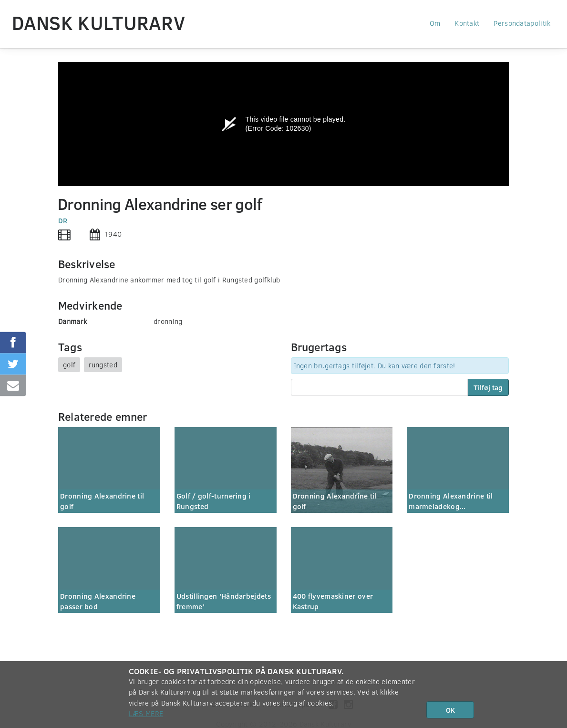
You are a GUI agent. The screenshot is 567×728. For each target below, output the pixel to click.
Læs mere (146, 713)
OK (450, 710)
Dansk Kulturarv (99, 22)
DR (63, 220)
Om (435, 23)
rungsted (103, 364)
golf (69, 364)
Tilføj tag (488, 387)
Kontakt (467, 23)
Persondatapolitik (522, 23)
